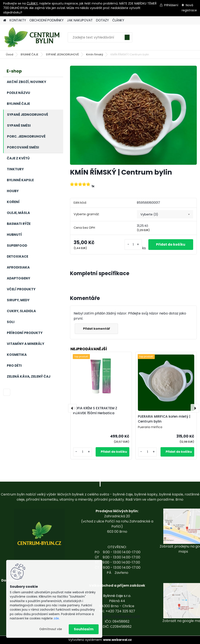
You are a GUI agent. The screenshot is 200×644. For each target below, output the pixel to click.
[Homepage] (5, 20)
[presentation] (72, 408)
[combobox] (165, 214)
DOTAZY (102, 20)
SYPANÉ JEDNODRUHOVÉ (62, 54)
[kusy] (132, 245)
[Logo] (33, 37)
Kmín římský (95, 54)
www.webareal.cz (117, 640)
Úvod (10, 54)
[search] (127, 39)
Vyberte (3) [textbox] (149, 214)
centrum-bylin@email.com (117, 616)
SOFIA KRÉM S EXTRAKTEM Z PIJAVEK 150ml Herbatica (95, 411)
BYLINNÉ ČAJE (30, 54)
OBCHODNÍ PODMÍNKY (47, 20)
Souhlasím (84, 629)
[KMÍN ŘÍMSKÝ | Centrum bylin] (133, 115)
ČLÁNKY (32, 3)
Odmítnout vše (51, 629)
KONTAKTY (18, 20)
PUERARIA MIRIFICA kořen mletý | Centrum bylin (164, 419)
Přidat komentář (97, 329)
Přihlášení (171, 5)
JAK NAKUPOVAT (80, 20)
